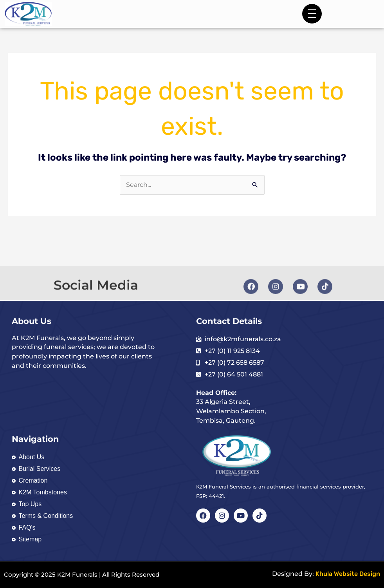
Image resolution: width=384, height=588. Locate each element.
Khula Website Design (348, 574)
